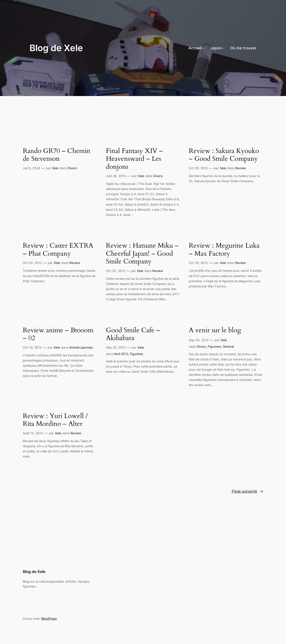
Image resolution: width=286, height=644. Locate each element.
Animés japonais (81, 347)
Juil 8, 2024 (31, 168)
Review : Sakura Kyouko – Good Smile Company (224, 155)
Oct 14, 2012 (32, 347)
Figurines (136, 354)
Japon (216, 48)
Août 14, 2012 (33, 433)
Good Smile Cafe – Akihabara (133, 334)
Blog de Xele (56, 48)
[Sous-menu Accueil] (204, 48)
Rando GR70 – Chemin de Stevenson (57, 155)
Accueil (195, 48)
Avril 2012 (121, 354)
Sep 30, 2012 (116, 347)
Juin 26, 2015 (116, 176)
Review (241, 168)
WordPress (49, 618)
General (228, 346)
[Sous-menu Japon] (224, 48)
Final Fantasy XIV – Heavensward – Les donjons (134, 159)
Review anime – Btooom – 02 (58, 334)
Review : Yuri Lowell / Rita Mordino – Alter (55, 420)
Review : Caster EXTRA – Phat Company (58, 250)
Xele (55, 168)
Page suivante (247, 491)
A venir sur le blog (215, 330)
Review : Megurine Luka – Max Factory (224, 250)
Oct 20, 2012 (198, 168)
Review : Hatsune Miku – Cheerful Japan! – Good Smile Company (142, 254)
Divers (72, 168)
